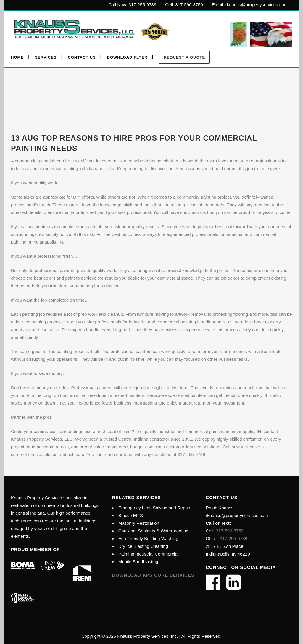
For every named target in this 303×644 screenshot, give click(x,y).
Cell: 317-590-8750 (184, 5)
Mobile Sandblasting (138, 562)
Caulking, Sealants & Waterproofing (153, 531)
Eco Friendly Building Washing (148, 538)
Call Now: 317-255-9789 (133, 5)
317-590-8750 (229, 531)
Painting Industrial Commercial (148, 554)
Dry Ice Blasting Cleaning (143, 546)
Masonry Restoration (139, 523)
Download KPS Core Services (153, 575)
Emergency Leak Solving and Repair (154, 508)
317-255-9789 (234, 538)
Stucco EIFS (131, 515)
